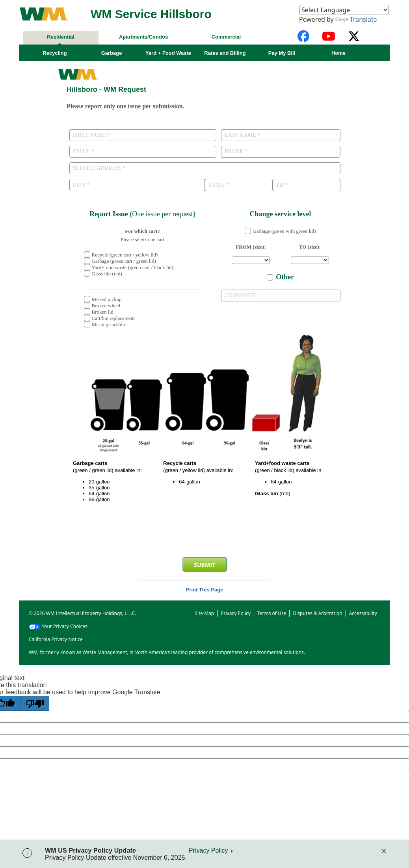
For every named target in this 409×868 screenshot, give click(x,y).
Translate (356, 19)
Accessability (363, 613)
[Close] (384, 851)
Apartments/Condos (143, 37)
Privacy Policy (208, 850)
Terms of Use (272, 613)
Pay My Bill (282, 53)
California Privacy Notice (56, 639)
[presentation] (204, 533)
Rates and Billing (225, 53)
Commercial (226, 37)
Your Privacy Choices (58, 626)
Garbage (112, 53)
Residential (60, 37)
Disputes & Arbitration (317, 613)
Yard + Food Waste (168, 53)
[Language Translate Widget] (344, 10)
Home (338, 53)
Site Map (204, 613)
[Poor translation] (35, 703)
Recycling (55, 53)
